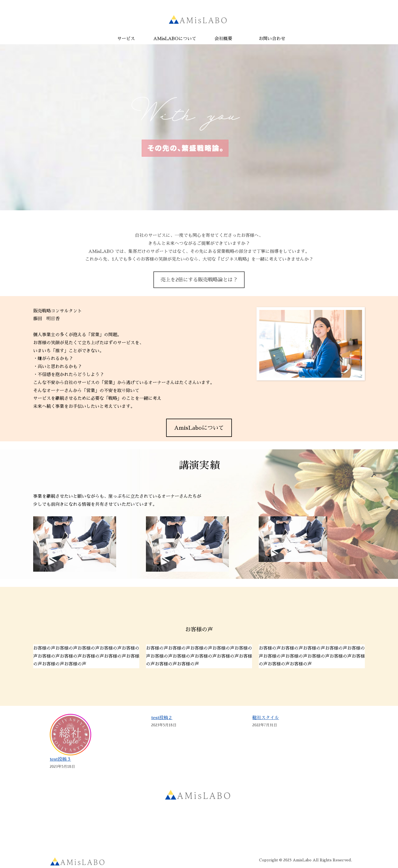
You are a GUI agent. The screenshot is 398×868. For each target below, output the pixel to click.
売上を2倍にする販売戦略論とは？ (199, 280)
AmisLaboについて (199, 428)
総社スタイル (266, 718)
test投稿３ (60, 759)
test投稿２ (162, 718)
